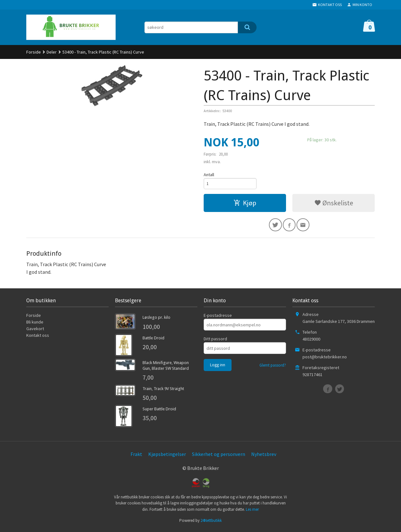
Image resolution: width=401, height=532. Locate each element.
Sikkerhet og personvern (219, 456)
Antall (209, 175)
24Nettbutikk (211, 523)
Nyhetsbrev (264, 456)
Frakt (136, 456)
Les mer (252, 511)
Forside (34, 52)
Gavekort (35, 330)
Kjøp (245, 204)
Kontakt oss (38, 337)
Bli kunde (35, 324)
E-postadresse (218, 317)
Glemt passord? (273, 367)
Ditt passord (215, 341)
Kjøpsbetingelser (167, 456)
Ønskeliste (334, 204)
